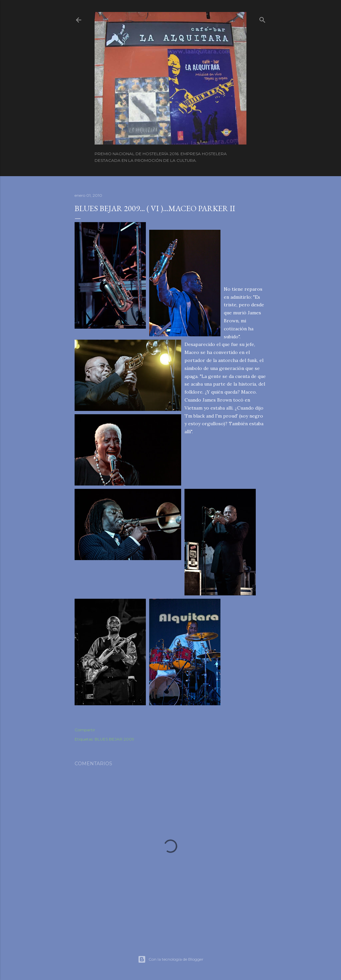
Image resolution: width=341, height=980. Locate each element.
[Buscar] (262, 18)
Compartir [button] (85, 730)
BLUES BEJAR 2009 (114, 739)
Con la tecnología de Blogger (171, 959)
